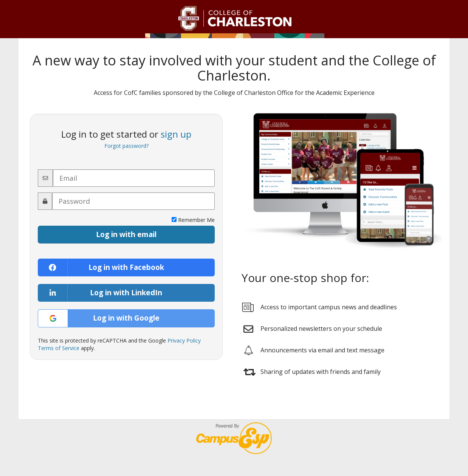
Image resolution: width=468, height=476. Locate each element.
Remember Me (193, 220)
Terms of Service (59, 348)
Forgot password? (126, 146)
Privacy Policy (184, 340)
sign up (176, 134)
